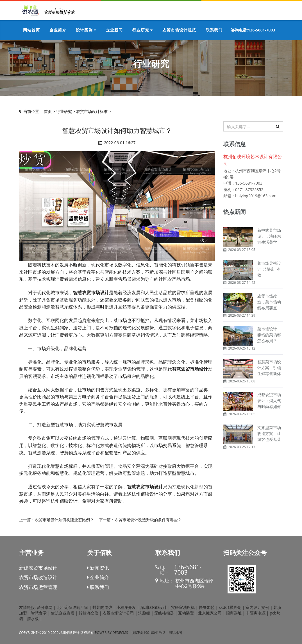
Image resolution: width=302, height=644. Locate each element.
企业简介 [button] (58, 30)
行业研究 (64, 111)
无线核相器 (164, 613)
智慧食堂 (39, 613)
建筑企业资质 (63, 613)
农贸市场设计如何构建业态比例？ (64, 520)
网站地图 (175, 633)
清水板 (33, 619)
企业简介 (98, 577)
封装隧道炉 (102, 607)
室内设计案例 (257, 607)
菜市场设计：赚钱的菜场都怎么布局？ (269, 335)
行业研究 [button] (143, 30)
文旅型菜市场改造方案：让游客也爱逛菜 (269, 433)
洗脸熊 (144, 613)
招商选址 (234, 613)
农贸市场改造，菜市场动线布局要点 (269, 302)
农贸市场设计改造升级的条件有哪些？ (148, 520)
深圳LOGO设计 (154, 607)
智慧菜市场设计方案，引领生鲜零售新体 (269, 368)
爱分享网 (45, 607)
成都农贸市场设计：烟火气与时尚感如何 (269, 401)
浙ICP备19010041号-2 (148, 633)
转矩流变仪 (88, 613)
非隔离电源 (256, 613)
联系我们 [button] (214, 30)
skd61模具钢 (230, 607)
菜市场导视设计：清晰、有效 (269, 269)
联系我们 (98, 587)
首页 (48, 111)
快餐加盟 (207, 607)
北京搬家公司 (210, 613)
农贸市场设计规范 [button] (179, 30)
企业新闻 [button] (114, 30)
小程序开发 (126, 607)
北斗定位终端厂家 (72, 607)
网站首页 (31, 30)
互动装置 (186, 613)
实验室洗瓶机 (183, 607)
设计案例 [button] (86, 30)
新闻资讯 (98, 568)
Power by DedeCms (112, 633)
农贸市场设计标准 (92, 111)
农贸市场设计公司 (118, 613)
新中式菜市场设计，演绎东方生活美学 (269, 236)
